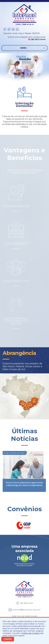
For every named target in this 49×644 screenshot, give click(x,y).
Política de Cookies (31, 633)
